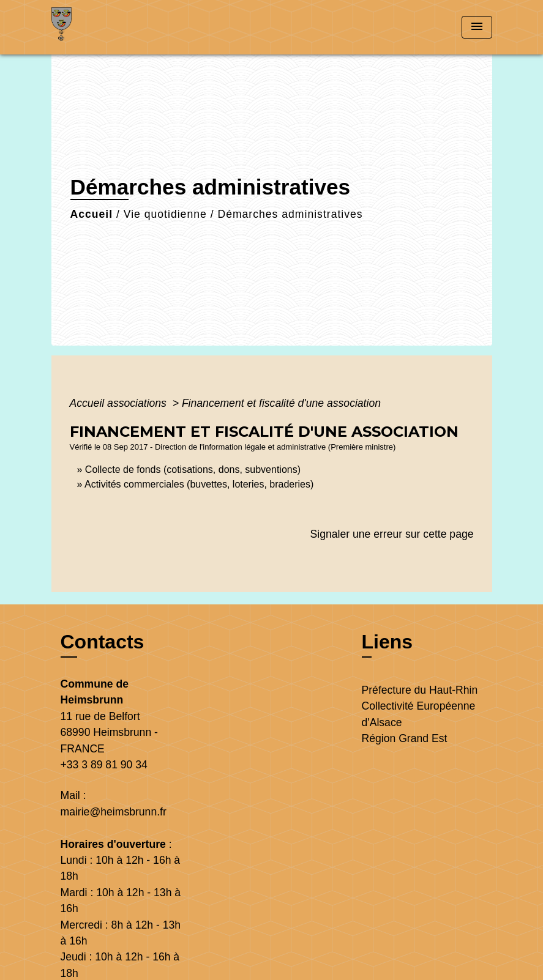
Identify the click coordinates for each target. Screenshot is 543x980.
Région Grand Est (405, 738)
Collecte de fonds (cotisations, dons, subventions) (193, 470)
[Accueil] (128, 27)
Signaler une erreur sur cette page (392, 534)
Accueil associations (120, 403)
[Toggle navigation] (477, 27)
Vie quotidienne (165, 214)
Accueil (92, 214)
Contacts (103, 642)
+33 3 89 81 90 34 (104, 765)
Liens (388, 642)
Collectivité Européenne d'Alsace (419, 714)
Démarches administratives (290, 214)
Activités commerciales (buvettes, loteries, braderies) (199, 484)
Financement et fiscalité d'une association (281, 403)
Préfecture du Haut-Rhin (420, 690)
